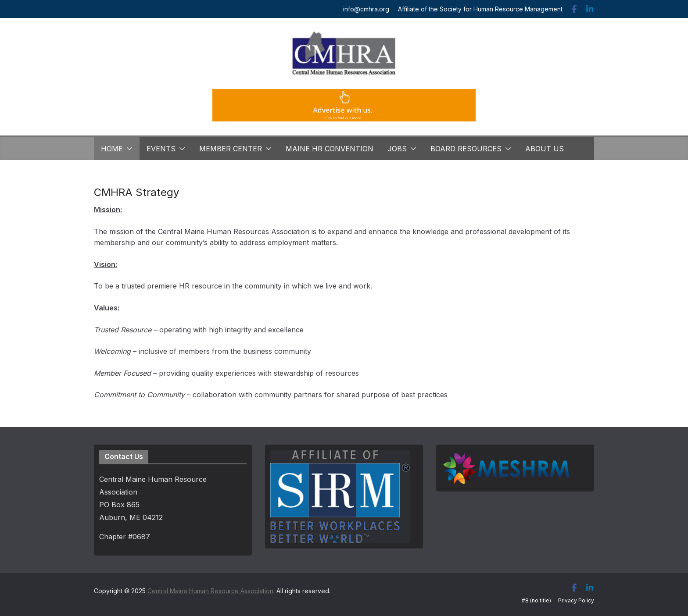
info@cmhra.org (366, 9)
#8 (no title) (536, 600)
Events (161, 149)
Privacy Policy (576, 600)
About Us (545, 149)
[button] (128, 149)
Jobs (397, 149)
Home (112, 149)
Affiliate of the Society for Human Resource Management (480, 9)
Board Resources (466, 149)
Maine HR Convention (330, 149)
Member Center (231, 149)
